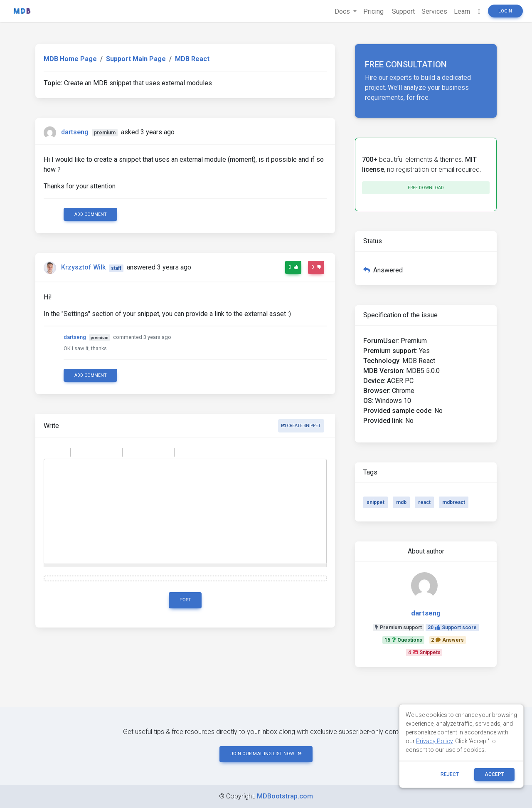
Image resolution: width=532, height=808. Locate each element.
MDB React (192, 59)
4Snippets (424, 652)
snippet (376, 502)
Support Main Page (136, 59)
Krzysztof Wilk (83, 268)
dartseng (75, 132)
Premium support (398, 628)
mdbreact (454, 502)
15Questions (403, 640)
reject (450, 774)
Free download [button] (426, 188)
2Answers (447, 640)
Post (185, 600)
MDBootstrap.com (285, 796)
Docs (343, 11)
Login (505, 11)
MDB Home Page (70, 59)
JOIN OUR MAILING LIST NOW (266, 754)
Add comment (91, 214)
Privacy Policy (434, 741)
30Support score (452, 628)
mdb (401, 502)
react (424, 502)
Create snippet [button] (301, 426)
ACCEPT (494, 774)
